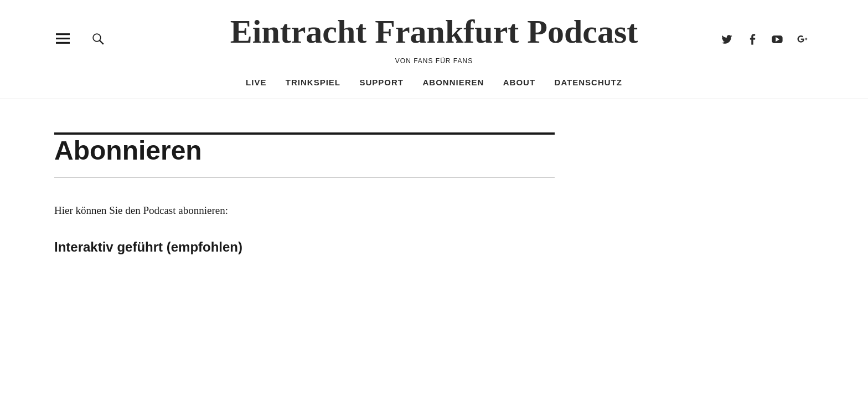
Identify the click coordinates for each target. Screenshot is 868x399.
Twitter (727, 39)
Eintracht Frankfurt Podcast (434, 32)
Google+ (802, 39)
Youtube (777, 39)
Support (382, 82)
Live (256, 82)
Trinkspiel (313, 82)
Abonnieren (453, 82)
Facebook (752, 39)
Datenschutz (588, 82)
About (519, 82)
